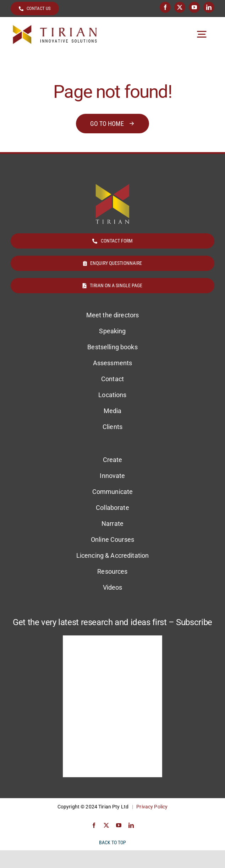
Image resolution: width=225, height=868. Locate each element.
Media (113, 411)
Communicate (113, 492)
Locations (112, 395)
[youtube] (194, 7)
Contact (112, 379)
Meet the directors (113, 315)
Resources (112, 571)
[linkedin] (209, 7)
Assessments (113, 363)
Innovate (112, 476)
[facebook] (165, 7)
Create (113, 460)
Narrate (112, 524)
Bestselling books (112, 347)
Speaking (112, 331)
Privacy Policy (152, 807)
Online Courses (112, 539)
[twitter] (180, 7)
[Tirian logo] (55, 27)
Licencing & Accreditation (113, 555)
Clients (112, 427)
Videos (113, 587)
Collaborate (112, 508)
